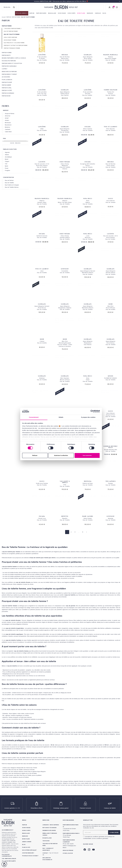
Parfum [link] (25, 825)
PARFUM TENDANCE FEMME (12, 48)
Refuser (35, 455)
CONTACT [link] (45, 853)
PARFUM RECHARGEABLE (9, 66)
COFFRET (5, 69)
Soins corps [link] (26, 830)
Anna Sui (8, 116)
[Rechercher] (14, 7)
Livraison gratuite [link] (12, 808)
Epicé (6, 166)
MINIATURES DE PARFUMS (9, 72)
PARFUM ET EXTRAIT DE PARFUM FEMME (16, 45)
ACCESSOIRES (6, 77)
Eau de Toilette (9, 183)
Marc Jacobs (88, 516)
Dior (111, 304)
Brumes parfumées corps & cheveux (14, 58)
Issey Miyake (65, 162)
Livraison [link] (46, 825)
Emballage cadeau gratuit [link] (61, 808)
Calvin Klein (8, 132)
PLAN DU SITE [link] (26, 847)
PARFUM (6, 21)
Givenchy (65, 269)
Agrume (7, 152)
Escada (88, 127)
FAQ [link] (44, 848)
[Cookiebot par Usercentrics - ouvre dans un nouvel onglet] (92, 411)
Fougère (7, 170)
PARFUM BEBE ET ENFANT (9, 74)
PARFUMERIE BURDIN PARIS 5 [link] (71, 833)
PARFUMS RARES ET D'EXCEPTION (12, 63)
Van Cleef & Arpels (65, 482)
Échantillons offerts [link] (37, 808)
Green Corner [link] (27, 842)
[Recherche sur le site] (9, 7)
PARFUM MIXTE (6, 55)
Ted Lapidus (111, 481)
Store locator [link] (68, 853)
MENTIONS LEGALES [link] (11, 859)
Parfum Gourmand (8, 93)
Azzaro (7, 120)
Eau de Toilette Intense (12, 187)
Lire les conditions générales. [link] (100, 838)
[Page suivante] (86, 532)
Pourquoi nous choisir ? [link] (30, 856)
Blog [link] (24, 845)
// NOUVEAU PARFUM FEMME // (13, 29)
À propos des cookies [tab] (88, 417)
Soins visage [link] (26, 828)
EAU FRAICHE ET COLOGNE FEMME (14, 43)
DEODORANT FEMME (10, 40)
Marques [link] (25, 836)
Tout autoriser (87, 455)
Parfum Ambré (6, 85)
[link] (22, 13)
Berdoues (8, 123)
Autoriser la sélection (61, 455)
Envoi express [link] (54, 825)
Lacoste (42, 162)
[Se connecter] (110, 7)
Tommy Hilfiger (111, 90)
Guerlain (88, 55)
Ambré (7, 155)
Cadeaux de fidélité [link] (110, 808)
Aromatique (8, 157)
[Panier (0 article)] (113, 7)
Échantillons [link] (47, 838)
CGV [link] (3, 859)
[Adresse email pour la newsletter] (102, 832)
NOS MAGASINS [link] (68, 820)
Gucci (111, 198)
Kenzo (111, 376)
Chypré (7, 161)
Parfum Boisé (6, 96)
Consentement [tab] (34, 417)
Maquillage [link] (26, 833)
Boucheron (8, 125)
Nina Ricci (88, 198)
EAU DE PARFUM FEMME (11, 31)
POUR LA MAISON (7, 80)
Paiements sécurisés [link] (49, 830)
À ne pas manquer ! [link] (28, 853)
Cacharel (8, 129)
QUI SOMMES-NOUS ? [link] (8, 830)
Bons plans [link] (26, 839)
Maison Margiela (111, 55)
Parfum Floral (7, 88)
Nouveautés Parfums (9, 61)
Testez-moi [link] (46, 841)
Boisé (7, 159)
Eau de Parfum (9, 180)
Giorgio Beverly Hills (111, 447)
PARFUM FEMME (7, 26)
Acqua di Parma (10, 114)
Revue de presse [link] (68, 850)
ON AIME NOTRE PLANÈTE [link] (9, 861)
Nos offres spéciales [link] (29, 850)
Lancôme (42, 55)
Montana (88, 481)
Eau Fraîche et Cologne (12, 185)
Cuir (6, 164)
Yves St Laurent (111, 127)
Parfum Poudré (7, 82)
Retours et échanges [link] (50, 828)
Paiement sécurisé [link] (85, 808)
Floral (7, 168)
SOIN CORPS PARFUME (10, 37)
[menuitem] (22, 13)
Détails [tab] (61, 417)
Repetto (65, 516)
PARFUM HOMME (7, 53)
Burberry (7, 127)
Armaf (7, 118)
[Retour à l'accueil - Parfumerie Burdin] (61, 7)
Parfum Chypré (7, 90)
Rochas (65, 55)
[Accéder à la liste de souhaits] (117, 7)
